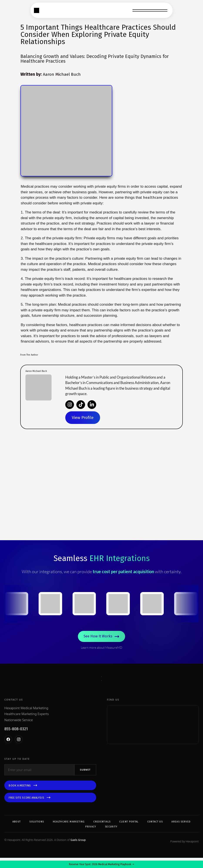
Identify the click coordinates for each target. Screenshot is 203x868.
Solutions (37, 832)
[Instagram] (19, 750)
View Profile (83, 418)
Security (111, 837)
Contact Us (155, 832)
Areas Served (181, 832)
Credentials (102, 832)
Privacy (91, 837)
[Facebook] (8, 750)
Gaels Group (78, 850)
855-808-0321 (16, 739)
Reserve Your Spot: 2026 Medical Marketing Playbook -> (102, 864)
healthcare (153, 198)
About (17, 832)
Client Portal (129, 832)
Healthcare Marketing (69, 832)
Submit (85, 780)
